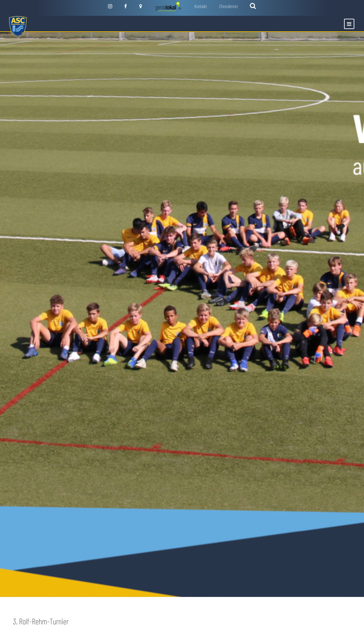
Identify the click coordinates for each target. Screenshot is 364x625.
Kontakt (201, 6)
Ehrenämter (229, 6)
